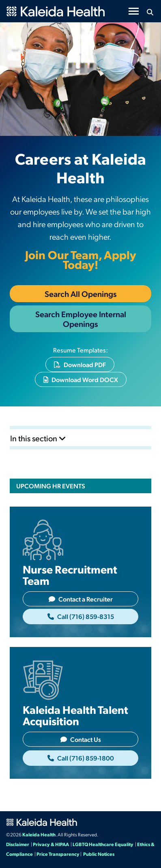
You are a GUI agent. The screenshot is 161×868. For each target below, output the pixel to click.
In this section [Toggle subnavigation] (38, 438)
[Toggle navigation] (134, 11)
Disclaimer (18, 844)
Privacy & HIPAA (51, 844)
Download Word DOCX (81, 379)
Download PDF (80, 364)
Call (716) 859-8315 (81, 616)
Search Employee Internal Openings (81, 319)
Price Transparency (58, 854)
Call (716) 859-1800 (81, 758)
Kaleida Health (39, 834)
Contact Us (81, 739)
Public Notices (99, 854)
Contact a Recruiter (81, 599)
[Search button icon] (150, 12)
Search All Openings (81, 294)
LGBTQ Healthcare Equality (103, 844)
